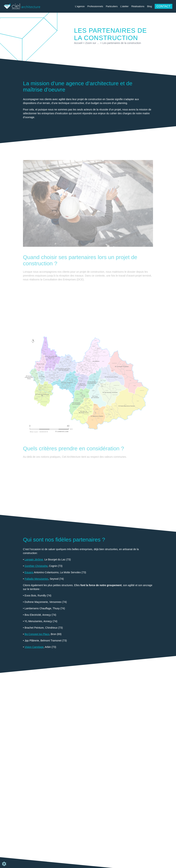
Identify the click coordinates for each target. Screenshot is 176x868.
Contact (164, 6)
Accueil (78, 43)
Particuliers (112, 6)
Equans (29, 572)
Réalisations (138, 6)
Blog (150, 6)
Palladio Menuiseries (36, 579)
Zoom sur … (92, 43)
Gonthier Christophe (36, 566)
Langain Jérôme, (34, 559)
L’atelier (124, 6)
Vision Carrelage (34, 647)
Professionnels (95, 6)
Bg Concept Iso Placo (37, 634)
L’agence (80, 6)
